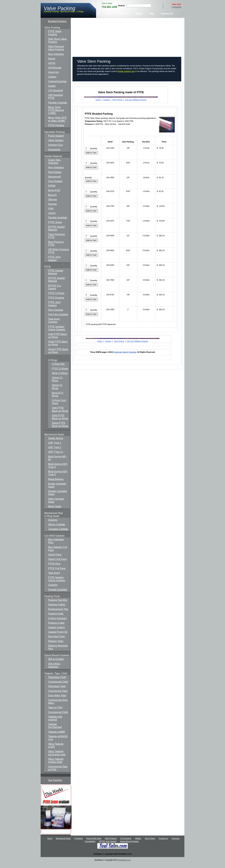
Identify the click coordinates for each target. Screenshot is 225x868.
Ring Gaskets (56, 315)
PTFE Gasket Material (56, 277)
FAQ (152, 18)
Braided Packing (57, 26)
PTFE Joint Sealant (54, 263)
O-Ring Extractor (57, 623)
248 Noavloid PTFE (55, 101)
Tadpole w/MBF (57, 737)
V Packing (78, 843)
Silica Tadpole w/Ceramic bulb (57, 758)
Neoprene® (55, 181)
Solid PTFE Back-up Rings (58, 348)
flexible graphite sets (126, 76)
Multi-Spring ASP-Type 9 (58, 478)
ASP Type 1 (55, 448)
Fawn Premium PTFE (57, 241)
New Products (111, 843)
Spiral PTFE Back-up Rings (58, 355)
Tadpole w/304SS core (58, 743)
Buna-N (52, 200)
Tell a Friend (150, 843)
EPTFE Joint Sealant (108, 846)
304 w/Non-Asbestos (55, 670)
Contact (106, 105)
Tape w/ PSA (55, 712)
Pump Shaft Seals (94, 843)
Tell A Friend (117, 105)
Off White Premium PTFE (59, 256)
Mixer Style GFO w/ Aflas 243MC (57, 124)
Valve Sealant (56, 145)
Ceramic (53, 525)
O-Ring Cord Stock (59, 407)
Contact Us (167, 18)
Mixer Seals (55, 511)
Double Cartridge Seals (58, 498)
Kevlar (52, 63)
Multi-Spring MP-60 (57, 463)
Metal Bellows (56, 484)
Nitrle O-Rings (60, 378)
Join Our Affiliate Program (136, 105)
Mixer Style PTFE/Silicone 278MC (56, 115)
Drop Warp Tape (57, 700)
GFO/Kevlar (55, 73)
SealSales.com (124, 865)
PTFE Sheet (55, 227)
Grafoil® (53, 590)
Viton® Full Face (57, 564)
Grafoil (52, 91)
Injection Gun (55, 150)
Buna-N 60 (54, 195)
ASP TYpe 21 (56, 457)
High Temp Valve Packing (57, 45)
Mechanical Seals (63, 843)
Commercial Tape (58, 696)
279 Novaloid (55, 95)
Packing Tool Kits (58, 605)
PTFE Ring (54, 569)
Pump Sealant (56, 141)
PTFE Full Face (57, 573)
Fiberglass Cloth (57, 682)
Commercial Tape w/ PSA (58, 773)
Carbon (52, 82)
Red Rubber (55, 177)
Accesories (54, 154)
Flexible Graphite (58, 107)
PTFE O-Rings (56, 298)
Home (108, 18)
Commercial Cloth (58, 687)
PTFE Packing (56, 130)
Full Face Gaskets (58, 319)
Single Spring (56, 443)
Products (123, 18)
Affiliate (138, 843)
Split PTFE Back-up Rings (58, 340)
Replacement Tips (58, 614)
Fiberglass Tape (57, 691)
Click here (157, 42)
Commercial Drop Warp (58, 706)
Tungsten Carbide (58, 534)
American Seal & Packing (125, 357)
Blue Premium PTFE (56, 248)
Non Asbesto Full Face (58, 553)
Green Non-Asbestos (55, 166)
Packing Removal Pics (58, 652)
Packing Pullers (57, 609)
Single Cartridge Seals (57, 490)
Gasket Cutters (56, 632)
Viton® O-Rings (57, 384)
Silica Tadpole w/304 (56, 750)
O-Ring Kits (58, 369)
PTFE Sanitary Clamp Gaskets (57, 333)
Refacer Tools (56, 646)
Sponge (52, 209)
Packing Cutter (56, 628)
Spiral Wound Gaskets (129, 846)
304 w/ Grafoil (56, 664)
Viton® (52, 218)
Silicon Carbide (57, 529)
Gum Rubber (55, 186)
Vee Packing (55, 785)
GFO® (52, 68)
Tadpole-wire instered (55, 723)
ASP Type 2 (55, 452)
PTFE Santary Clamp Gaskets (57, 584)
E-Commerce (126, 843)
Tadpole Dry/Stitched (55, 731)
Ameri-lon (53, 77)
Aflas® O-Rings (57, 392)
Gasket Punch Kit (58, 637)
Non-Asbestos (56, 59)
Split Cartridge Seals (56, 505)
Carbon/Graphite (57, 86)
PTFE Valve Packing (55, 38)
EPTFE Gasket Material (56, 233)
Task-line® (54, 578)
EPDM (52, 191)
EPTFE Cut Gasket (54, 292)
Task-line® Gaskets (54, 325)
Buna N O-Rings (58, 399)
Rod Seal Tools (56, 641)
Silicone (52, 204)
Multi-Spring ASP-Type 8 (58, 470)
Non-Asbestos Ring (56, 546)
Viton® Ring (55, 559)
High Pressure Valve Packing (56, 53)
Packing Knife (56, 619)
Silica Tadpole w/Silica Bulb (56, 765)
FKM (51, 213)
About (139, 18)
